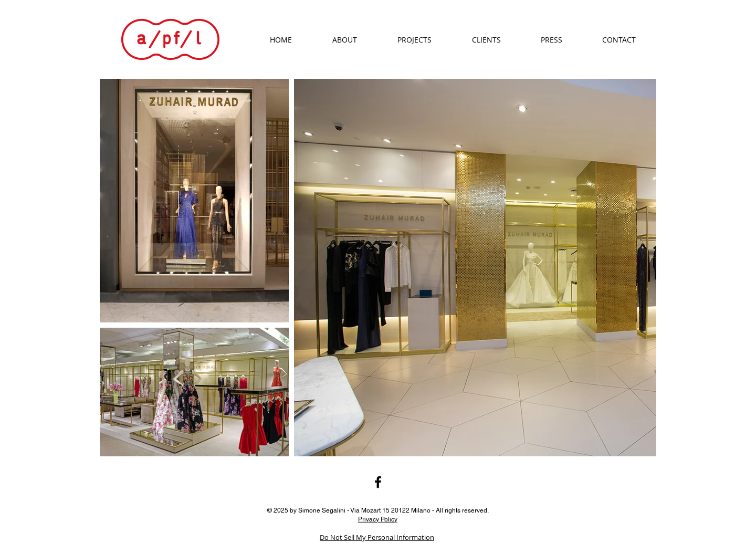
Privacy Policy (378, 519)
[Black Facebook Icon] (378, 482)
